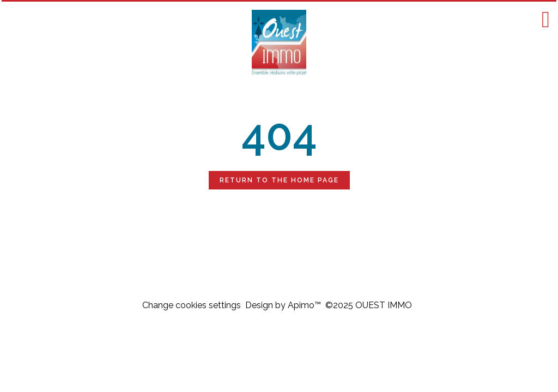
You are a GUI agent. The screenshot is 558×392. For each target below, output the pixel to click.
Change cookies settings (192, 305)
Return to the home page (279, 180)
